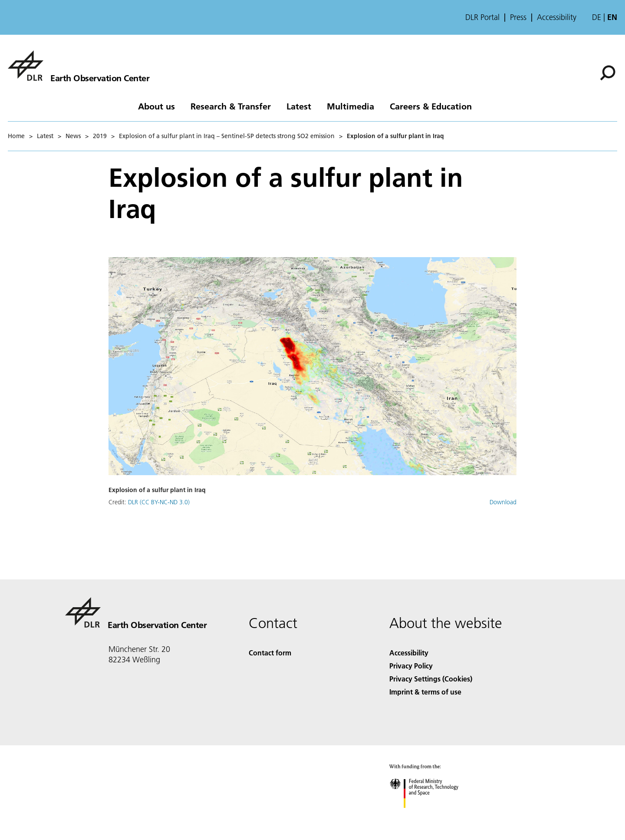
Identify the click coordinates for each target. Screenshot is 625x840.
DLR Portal (482, 17)
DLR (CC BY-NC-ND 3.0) (159, 502)
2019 (100, 136)
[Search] (608, 73)
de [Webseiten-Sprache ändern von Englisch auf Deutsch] (597, 17)
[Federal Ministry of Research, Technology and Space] (432, 815)
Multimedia (350, 106)
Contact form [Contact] (270, 653)
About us (156, 106)
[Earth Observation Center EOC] (79, 66)
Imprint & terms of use (425, 692)
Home (16, 136)
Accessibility (557, 17)
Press (518, 17)
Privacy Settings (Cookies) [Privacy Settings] (431, 679)
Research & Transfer (231, 106)
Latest (299, 106)
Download (503, 502)
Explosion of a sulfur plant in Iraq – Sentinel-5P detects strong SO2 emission (227, 136)
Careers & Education (431, 106)
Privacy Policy (411, 666)
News (73, 136)
